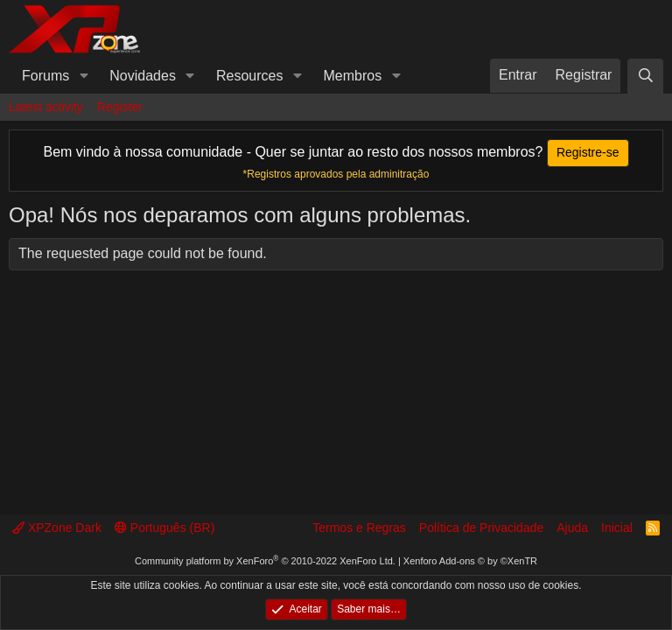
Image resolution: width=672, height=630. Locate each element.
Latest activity (46, 107)
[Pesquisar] (645, 76)
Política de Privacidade (481, 528)
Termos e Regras (359, 528)
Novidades (143, 76)
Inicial (617, 528)
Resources (249, 76)
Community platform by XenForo (265, 561)
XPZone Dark (57, 528)
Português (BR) (164, 528)
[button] (84, 76)
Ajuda (572, 528)
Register (120, 107)
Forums (45, 76)
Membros (353, 76)
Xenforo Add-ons (470, 561)
